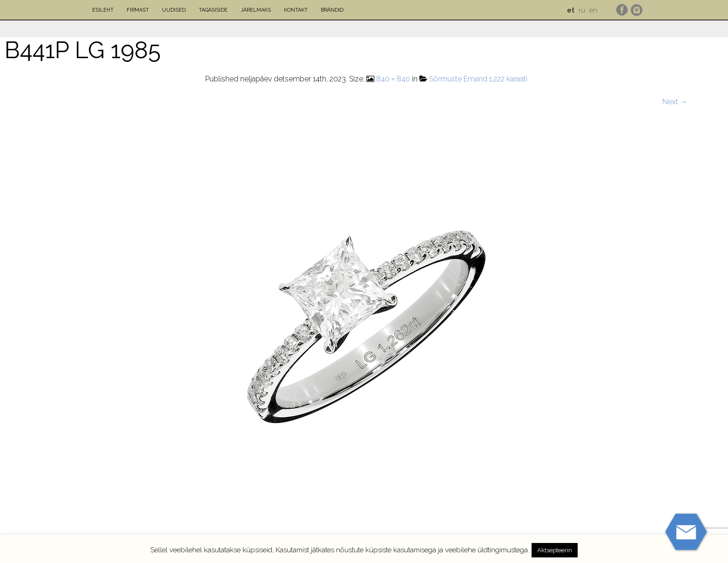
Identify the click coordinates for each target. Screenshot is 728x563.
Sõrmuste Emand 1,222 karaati (478, 79)
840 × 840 (393, 79)
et (571, 10)
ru (582, 10)
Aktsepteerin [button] (555, 550)
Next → (675, 102)
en (593, 10)
